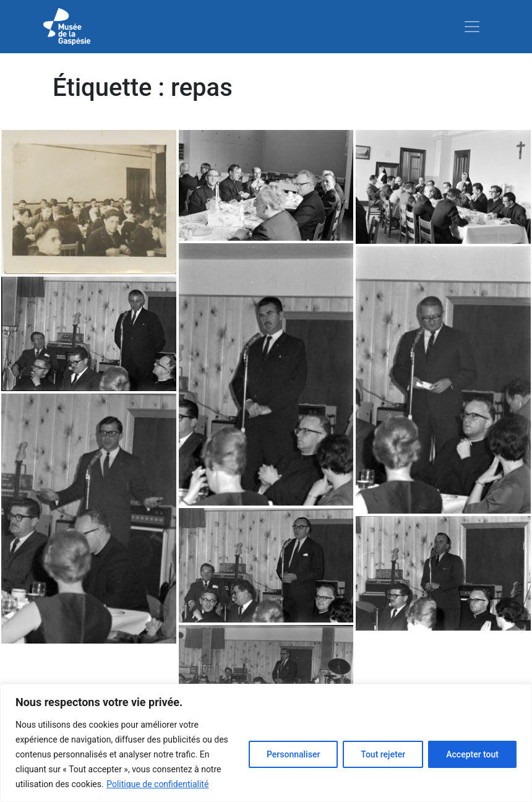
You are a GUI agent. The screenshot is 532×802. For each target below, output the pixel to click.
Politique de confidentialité (157, 784)
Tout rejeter (383, 754)
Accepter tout (472, 754)
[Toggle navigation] (472, 27)
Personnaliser (293, 754)
